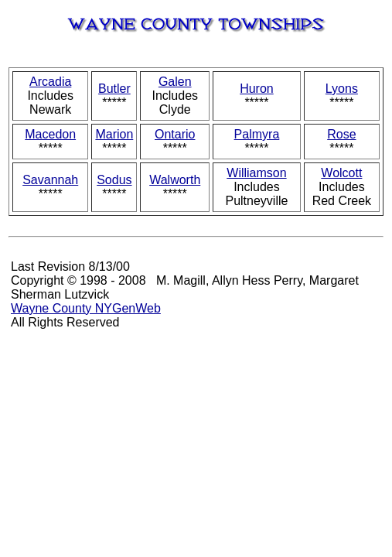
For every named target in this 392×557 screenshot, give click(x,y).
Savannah (50, 180)
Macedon (50, 134)
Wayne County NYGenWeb (86, 308)
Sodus (114, 180)
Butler (114, 89)
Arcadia (50, 82)
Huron (257, 89)
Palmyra (257, 134)
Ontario (175, 134)
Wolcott (341, 173)
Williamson (256, 173)
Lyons (342, 89)
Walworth (175, 180)
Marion (114, 134)
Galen (175, 82)
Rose (341, 134)
